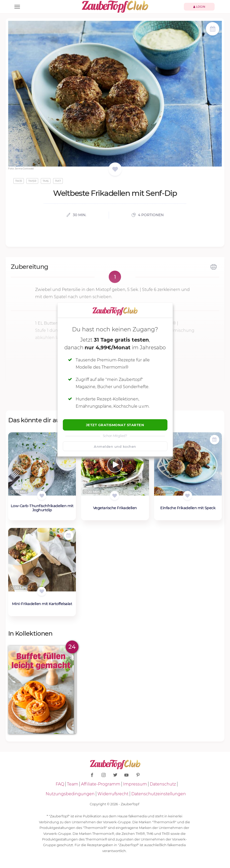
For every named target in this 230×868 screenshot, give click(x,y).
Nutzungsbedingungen (70, 794)
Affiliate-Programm (101, 784)
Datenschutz (163, 784)
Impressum (135, 784)
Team (73, 784)
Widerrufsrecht (113, 794)
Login (199, 7)
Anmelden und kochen (115, 446)
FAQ (60, 784)
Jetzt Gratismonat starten (115, 425)
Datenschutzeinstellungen (159, 794)
